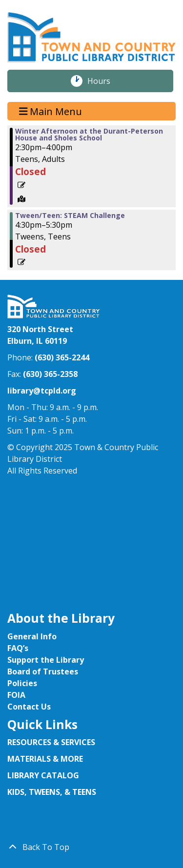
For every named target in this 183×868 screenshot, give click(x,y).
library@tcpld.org (42, 391)
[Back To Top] (91, 847)
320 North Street (40, 329)
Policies (22, 683)
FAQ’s (18, 648)
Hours (104, 81)
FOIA (16, 695)
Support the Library (46, 660)
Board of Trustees (43, 671)
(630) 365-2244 (62, 357)
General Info (32, 636)
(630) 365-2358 (50, 374)
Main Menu (51, 111)
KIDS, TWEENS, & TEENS (52, 792)
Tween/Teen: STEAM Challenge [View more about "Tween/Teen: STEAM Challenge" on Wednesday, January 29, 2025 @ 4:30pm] (70, 216)
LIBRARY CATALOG (43, 775)
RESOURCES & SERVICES (52, 742)
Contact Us (29, 707)
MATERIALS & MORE (45, 759)
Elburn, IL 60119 (37, 341)
